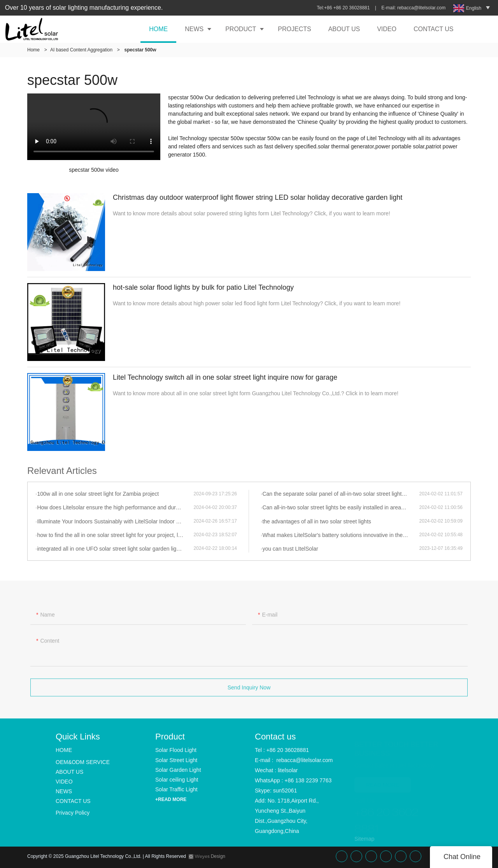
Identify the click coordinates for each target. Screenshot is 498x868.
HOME (158, 29)
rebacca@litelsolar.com (422, 8)
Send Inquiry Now (249, 690)
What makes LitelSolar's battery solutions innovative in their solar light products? (341, 535)
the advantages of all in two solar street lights (317, 521)
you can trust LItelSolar (290, 549)
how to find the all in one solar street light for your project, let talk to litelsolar (115, 535)
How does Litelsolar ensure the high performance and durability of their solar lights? (115, 507)
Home (33, 50)
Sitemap (364, 839)
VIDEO (387, 29)
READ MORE (383, 781)
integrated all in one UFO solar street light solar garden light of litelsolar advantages (115, 549)
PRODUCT (241, 29)
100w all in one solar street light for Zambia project (98, 494)
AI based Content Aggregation (81, 50)
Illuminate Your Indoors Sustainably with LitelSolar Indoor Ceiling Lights (115, 521)
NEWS (194, 29)
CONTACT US (434, 29)
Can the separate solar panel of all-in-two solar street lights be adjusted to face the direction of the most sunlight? (341, 494)
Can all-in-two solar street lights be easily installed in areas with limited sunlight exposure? (341, 507)
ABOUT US (344, 29)
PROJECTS (294, 29)
